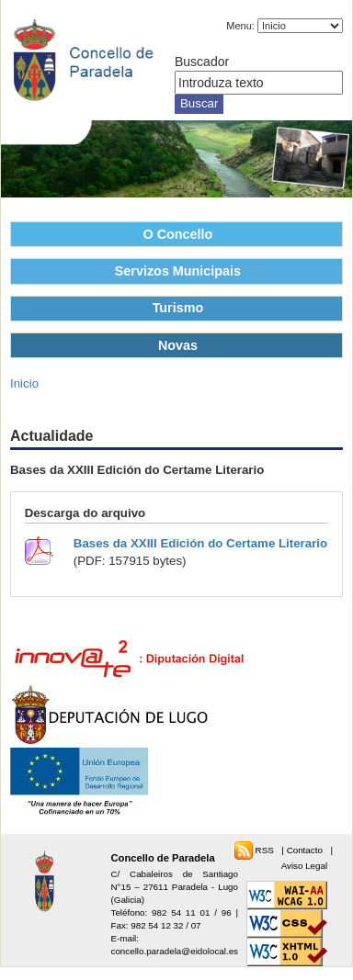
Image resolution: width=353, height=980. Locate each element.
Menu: (240, 26)
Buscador (202, 62)
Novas (178, 345)
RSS (266, 850)
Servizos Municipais (178, 271)
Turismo (178, 308)
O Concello (178, 234)
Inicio (24, 383)
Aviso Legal (304, 866)
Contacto (306, 850)
